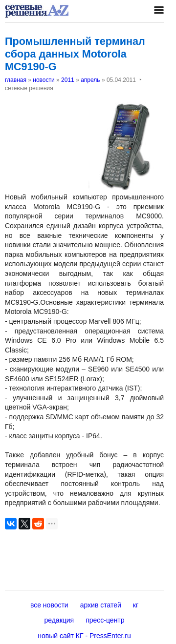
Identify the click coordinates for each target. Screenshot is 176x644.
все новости (49, 605)
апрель (90, 80)
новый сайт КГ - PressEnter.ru (84, 636)
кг (136, 605)
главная (16, 80)
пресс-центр (105, 620)
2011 (68, 80)
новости (44, 80)
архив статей (101, 605)
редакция (59, 620)
